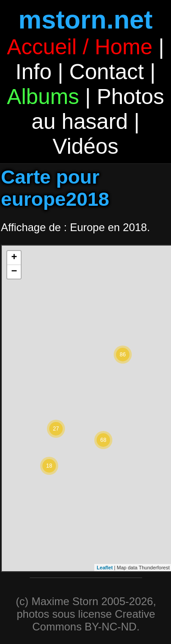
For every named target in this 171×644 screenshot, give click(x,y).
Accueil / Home (80, 47)
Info (33, 72)
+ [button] (14, 258)
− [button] (14, 272)
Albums (43, 97)
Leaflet (104, 568)
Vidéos (86, 146)
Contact (106, 72)
